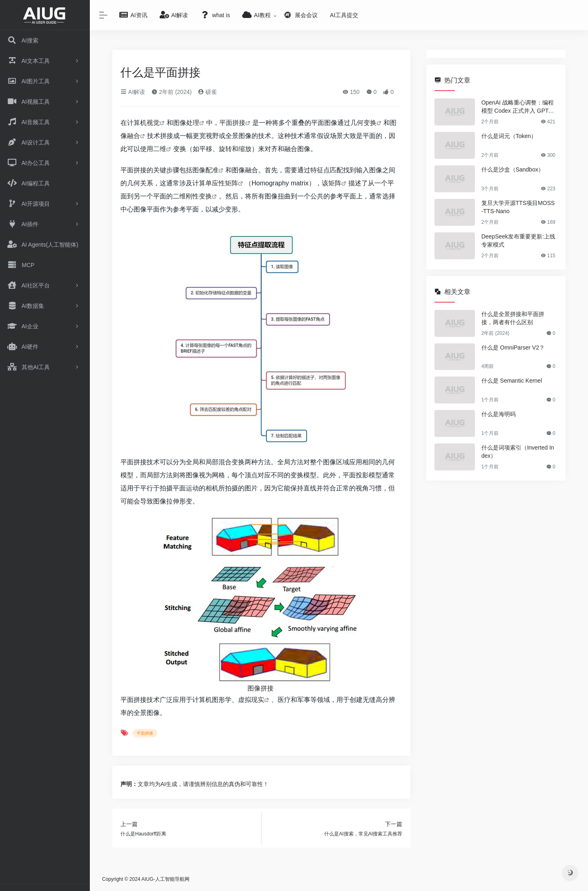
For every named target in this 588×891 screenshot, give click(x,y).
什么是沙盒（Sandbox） (513, 169)
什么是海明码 (499, 414)
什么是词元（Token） (509, 136)
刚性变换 (199, 196)
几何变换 (363, 123)
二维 (160, 149)
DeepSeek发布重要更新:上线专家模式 (518, 241)
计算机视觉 (143, 123)
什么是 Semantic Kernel (512, 381)
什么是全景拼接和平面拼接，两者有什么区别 (513, 318)
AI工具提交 (344, 15)
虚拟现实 (251, 700)
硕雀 (207, 92)
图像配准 (205, 170)
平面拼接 (232, 123)
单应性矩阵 (222, 183)
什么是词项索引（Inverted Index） (518, 452)
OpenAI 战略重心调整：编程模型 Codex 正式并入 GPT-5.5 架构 (518, 107)
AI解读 (133, 92)
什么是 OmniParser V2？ (513, 347)
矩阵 (335, 183)
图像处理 (186, 123)
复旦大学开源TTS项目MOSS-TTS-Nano (518, 207)
